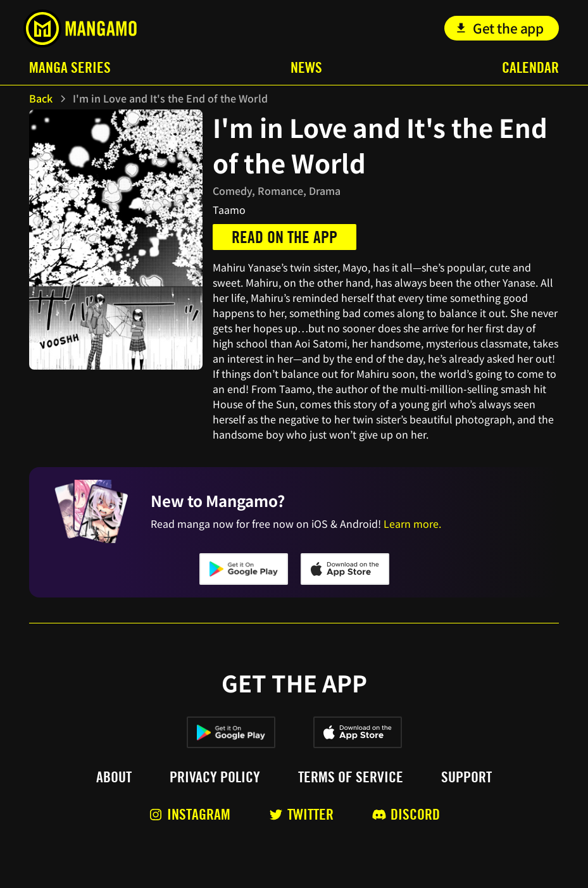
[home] (80, 28)
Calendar (530, 67)
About (114, 777)
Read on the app (285, 237)
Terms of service (351, 777)
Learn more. (412, 523)
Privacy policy (215, 777)
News (306, 67)
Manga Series (70, 67)
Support (466, 777)
